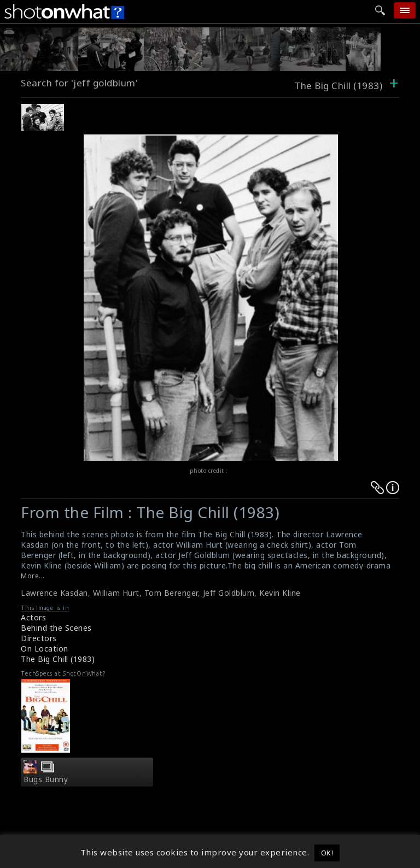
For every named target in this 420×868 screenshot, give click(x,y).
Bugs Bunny (46, 779)
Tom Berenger (171, 593)
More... (33, 576)
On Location (45, 649)
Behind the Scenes (56, 628)
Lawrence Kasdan (54, 593)
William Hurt (116, 593)
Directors (39, 638)
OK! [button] (327, 853)
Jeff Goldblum (229, 593)
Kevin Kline (280, 593)
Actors (33, 617)
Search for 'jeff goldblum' (79, 83)
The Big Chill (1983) (58, 659)
